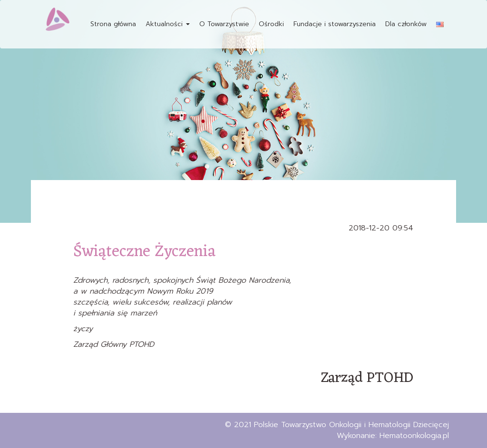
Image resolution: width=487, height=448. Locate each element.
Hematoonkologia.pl (414, 436)
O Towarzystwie (224, 24)
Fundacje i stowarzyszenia (335, 24)
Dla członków (406, 24)
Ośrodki (271, 24)
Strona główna (113, 24)
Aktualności (168, 24)
